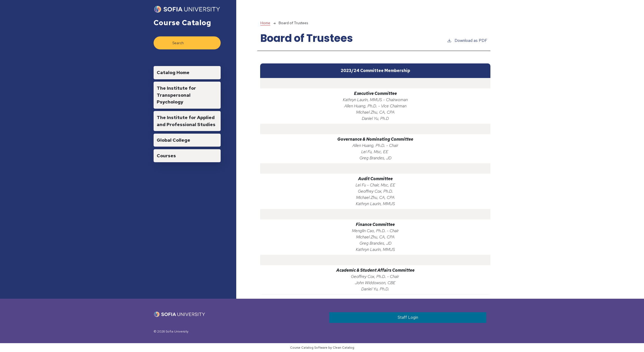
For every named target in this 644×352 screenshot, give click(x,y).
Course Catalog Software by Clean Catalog (322, 348)
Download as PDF (467, 40)
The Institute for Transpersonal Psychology (176, 95)
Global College (173, 140)
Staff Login (408, 317)
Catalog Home (173, 72)
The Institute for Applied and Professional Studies (186, 121)
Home (265, 23)
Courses (166, 156)
